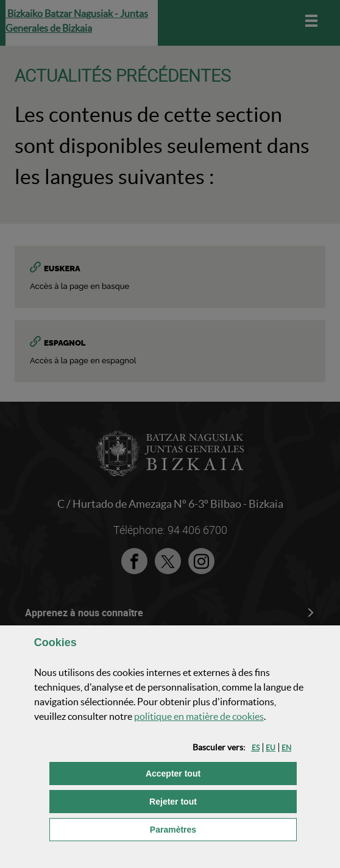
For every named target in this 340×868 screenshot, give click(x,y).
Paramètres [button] (223, 829)
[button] (256, 748)
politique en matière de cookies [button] (199, 716)
